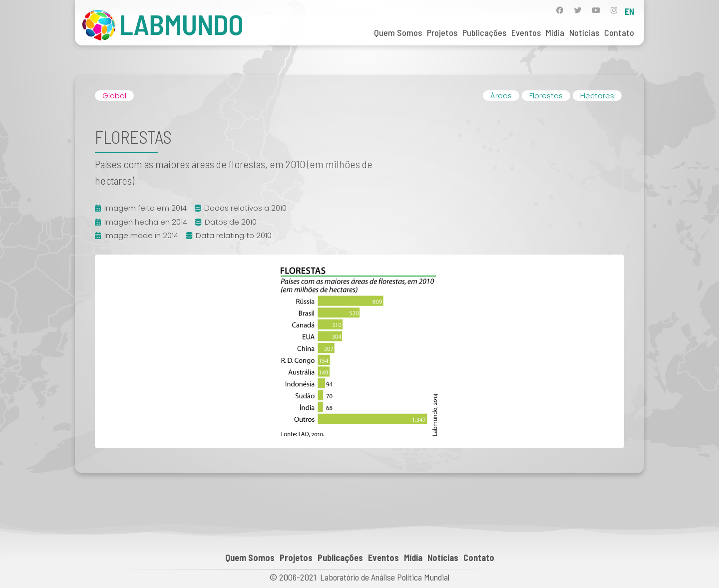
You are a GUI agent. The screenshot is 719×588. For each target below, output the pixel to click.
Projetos (442, 32)
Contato (619, 32)
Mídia (555, 32)
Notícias (584, 32)
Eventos (526, 32)
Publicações (484, 32)
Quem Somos (398, 32)
